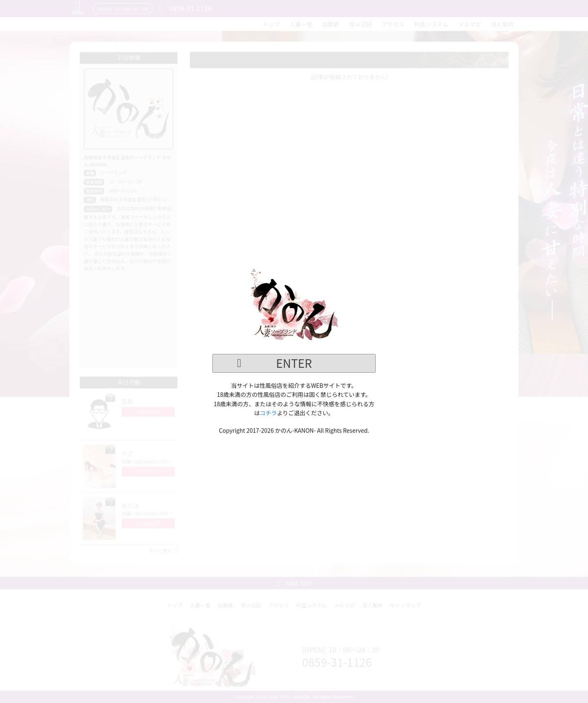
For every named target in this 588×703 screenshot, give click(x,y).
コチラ (268, 413)
